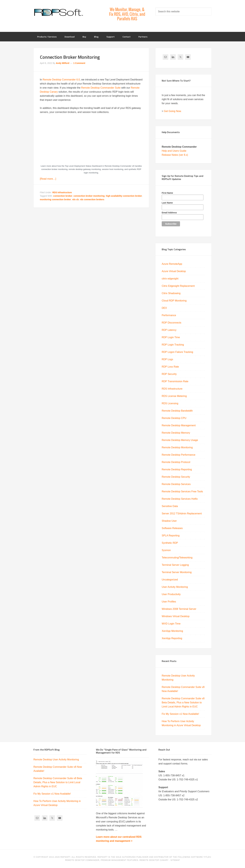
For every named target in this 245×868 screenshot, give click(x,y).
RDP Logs (167, 359)
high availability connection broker (124, 196)
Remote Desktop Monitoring (177, 447)
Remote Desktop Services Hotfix (180, 499)
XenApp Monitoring (172, 631)
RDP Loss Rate (170, 367)
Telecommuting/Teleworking (177, 558)
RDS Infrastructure (62, 192)
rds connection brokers (92, 199)
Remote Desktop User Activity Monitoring (56, 760)
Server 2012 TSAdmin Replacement (182, 514)
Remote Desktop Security (176, 477)
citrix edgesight (170, 279)
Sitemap (175, 860)
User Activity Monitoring (175, 587)
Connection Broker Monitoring (70, 57)
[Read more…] (48, 179)
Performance (169, 315)
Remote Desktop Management (179, 425)
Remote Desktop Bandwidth (177, 411)
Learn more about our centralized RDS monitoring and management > (119, 839)
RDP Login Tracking (173, 345)
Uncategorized (170, 580)
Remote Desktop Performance (179, 455)
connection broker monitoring (89, 196)
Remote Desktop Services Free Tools (182, 491)
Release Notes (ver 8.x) (175, 155)
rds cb (75, 199)
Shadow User (169, 521)
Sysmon (166, 550)
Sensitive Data (170, 506)
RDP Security (169, 374)
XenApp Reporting (172, 638)
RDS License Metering (174, 396)
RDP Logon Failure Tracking (177, 352)
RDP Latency (169, 330)
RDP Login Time (171, 337)
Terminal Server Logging (175, 565)
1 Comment (79, 63)
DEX (164, 308)
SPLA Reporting (171, 536)
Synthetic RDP (170, 543)
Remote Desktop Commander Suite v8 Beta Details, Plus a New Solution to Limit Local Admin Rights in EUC (183, 703)
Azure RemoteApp (172, 264)
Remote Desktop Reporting (177, 469)
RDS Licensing (170, 403)
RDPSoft (58, 12)
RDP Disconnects (171, 323)
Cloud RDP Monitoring (174, 301)
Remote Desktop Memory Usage (180, 440)
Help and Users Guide (174, 151)
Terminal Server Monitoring (177, 572)
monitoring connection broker (55, 199)
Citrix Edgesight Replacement (178, 286)
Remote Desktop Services (176, 484)
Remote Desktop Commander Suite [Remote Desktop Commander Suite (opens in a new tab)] (101, 88)
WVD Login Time (171, 624)
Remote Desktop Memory (176, 433)
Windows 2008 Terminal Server (179, 609)
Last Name (167, 203)
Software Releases (172, 528)
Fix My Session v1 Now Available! (180, 714)
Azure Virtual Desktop (174, 271)
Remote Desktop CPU (174, 418)
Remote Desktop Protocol (176, 462)
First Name (167, 193)
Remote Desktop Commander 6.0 (61, 80)
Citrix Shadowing (171, 293)
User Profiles (169, 602)
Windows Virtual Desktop (176, 616)
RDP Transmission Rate (175, 381)
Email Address (169, 213)
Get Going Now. (173, 111)
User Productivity (171, 594)
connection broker (63, 196)
